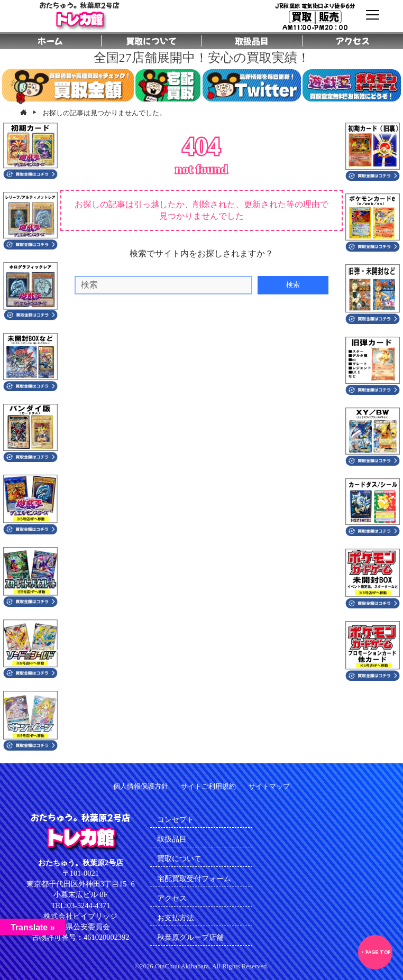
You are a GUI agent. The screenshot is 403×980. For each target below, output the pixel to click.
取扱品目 (172, 839)
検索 (293, 285)
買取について (179, 858)
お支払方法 (176, 918)
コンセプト (176, 819)
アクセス (172, 898)
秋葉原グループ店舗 (190, 937)
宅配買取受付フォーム (194, 879)
